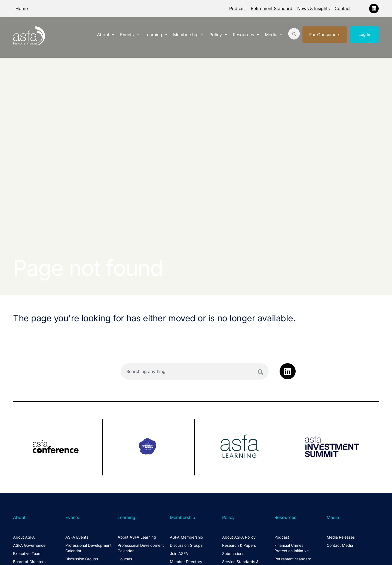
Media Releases (341, 537)
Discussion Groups (82, 559)
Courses (125, 559)
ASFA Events (77, 537)
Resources (246, 34)
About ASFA (24, 537)
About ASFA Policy (239, 537)
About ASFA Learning (137, 537)
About (106, 34)
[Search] (261, 372)
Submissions (233, 553)
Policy (218, 34)
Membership (189, 34)
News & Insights (313, 8)
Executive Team (27, 553)
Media (274, 34)
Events (130, 34)
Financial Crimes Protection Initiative (292, 548)
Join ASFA (179, 553)
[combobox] (195, 371)
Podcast (238, 8)
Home (22, 8)
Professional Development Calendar (88, 548)
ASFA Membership (186, 537)
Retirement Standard (272, 8)
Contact (343, 8)
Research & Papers (239, 545)
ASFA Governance (29, 545)
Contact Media (340, 545)
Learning (156, 34)
